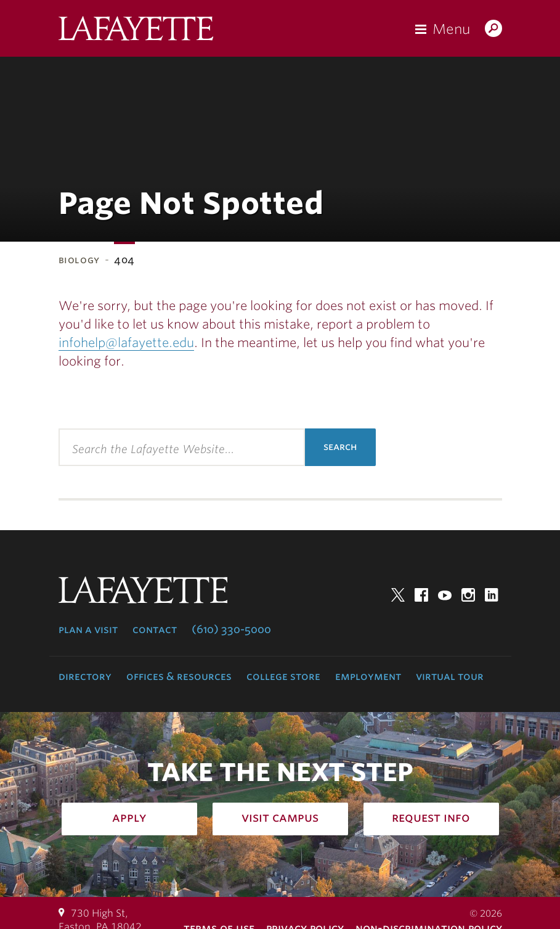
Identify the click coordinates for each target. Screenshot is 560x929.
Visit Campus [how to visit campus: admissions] (280, 817)
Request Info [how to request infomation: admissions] (431, 817)
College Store (283, 676)
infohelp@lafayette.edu (126, 343)
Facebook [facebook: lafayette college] (421, 595)
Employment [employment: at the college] (368, 676)
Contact (155, 629)
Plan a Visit (88, 629)
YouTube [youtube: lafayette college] (445, 595)
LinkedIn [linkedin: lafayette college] (492, 595)
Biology (79, 260)
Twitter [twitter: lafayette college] (398, 595)
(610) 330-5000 (231, 629)
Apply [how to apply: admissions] (129, 817)
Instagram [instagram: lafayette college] (468, 595)
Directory (85, 676)
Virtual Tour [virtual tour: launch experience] (450, 676)
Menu (451, 29)
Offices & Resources (179, 676)
